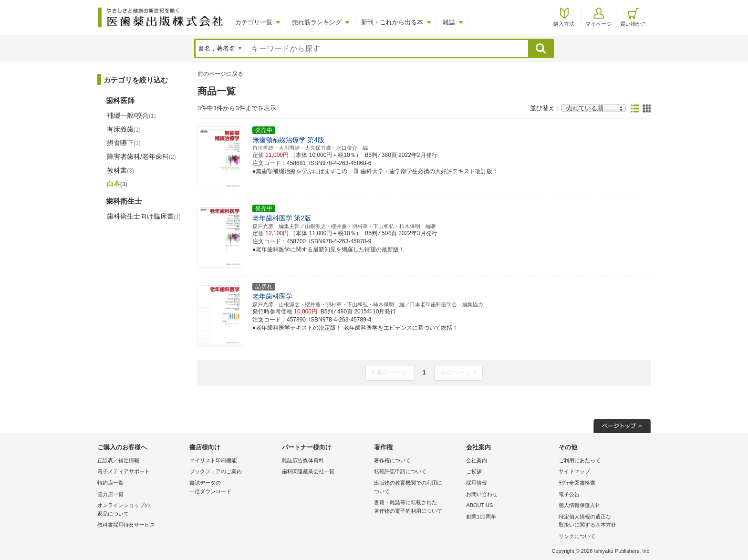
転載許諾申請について (400, 471)
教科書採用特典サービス (126, 525)
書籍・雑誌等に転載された (418, 507)
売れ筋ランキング (317, 22)
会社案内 (477, 460)
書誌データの (233, 488)
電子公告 (569, 494)
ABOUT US (479, 505)
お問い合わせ (482, 494)
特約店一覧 (110, 483)
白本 (117, 184)
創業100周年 (481, 517)
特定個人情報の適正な (602, 522)
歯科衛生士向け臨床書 (144, 216)
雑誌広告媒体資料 (303, 460)
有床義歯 (124, 129)
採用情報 (477, 483)
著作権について (392, 460)
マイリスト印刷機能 (213, 460)
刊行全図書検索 (577, 483)
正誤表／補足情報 (118, 460)
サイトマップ (574, 471)
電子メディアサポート (124, 471)
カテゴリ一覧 (254, 22)
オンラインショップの (141, 510)
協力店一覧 (110, 494)
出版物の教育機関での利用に (418, 488)
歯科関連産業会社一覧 (308, 471)
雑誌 (449, 22)
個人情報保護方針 (580, 505)
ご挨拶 (474, 471)
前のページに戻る (220, 74)
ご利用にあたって (580, 460)
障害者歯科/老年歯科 (141, 156)
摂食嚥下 (124, 143)
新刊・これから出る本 (392, 22)
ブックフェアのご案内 (216, 471)
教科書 (120, 170)
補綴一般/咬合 (131, 115)
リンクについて (577, 536)
